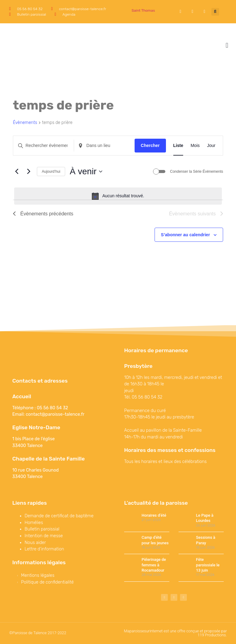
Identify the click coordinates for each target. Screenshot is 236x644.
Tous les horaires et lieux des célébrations (165, 462)
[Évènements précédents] (17, 172)
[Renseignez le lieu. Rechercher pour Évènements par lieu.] (104, 146)
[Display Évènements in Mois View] (195, 146)
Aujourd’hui (51, 172)
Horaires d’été (154, 515)
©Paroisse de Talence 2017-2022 (38, 633)
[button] (215, 12)
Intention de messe (44, 536)
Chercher (150, 145)
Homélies (34, 523)
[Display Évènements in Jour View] (211, 146)
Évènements (25, 123)
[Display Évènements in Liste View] (178, 146)
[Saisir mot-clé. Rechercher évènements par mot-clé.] (43, 146)
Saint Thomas (143, 10)
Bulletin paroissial (42, 529)
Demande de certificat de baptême (59, 516)
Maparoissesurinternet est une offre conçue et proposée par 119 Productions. (175, 633)
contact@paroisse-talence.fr (55, 414)
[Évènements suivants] (29, 172)
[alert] (118, 196)
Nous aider (35, 543)
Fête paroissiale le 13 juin (208, 565)
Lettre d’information (44, 549)
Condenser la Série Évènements (197, 172)
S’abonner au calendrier (186, 235)
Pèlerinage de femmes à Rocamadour (154, 565)
